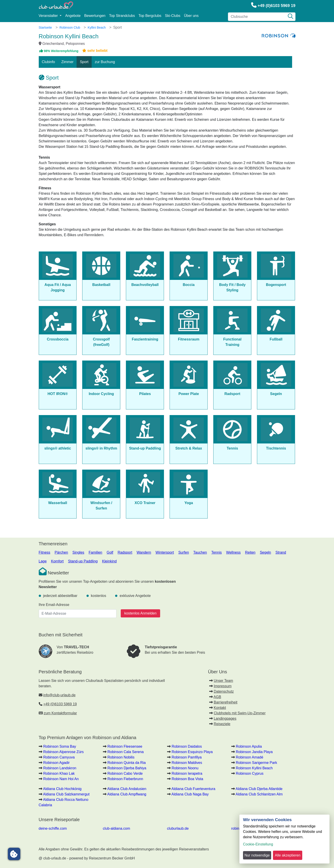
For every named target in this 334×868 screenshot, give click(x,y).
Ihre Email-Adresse (54, 605)
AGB (217, 697)
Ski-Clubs (173, 16)
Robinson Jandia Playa (254, 752)
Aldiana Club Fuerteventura (193, 789)
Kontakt (220, 708)
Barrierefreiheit (226, 702)
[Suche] (291, 17)
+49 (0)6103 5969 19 (277, 6)
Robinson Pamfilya (187, 757)
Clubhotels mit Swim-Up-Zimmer (240, 713)
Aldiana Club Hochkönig (62, 789)
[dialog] (284, 839)
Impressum (223, 686)
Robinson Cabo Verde (125, 773)
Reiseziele (222, 724)
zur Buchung (105, 62)
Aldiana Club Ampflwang (127, 794)
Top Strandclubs (122, 16)
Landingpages (225, 718)
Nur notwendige (257, 855)
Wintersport (165, 552)
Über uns (191, 16)
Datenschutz (224, 691)
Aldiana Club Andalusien (127, 789)
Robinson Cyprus (250, 773)
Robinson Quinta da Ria (127, 763)
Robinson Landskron (60, 768)
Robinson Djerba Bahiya (127, 768)
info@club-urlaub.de (59, 695)
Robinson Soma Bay (60, 746)
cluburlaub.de (178, 828)
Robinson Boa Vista (187, 779)
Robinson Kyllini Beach (254, 768)
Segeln (266, 552)
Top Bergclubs (150, 16)
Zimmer (67, 62)
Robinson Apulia (249, 746)
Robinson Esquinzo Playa (192, 752)
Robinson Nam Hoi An (61, 779)
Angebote (73, 16)
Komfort (57, 561)
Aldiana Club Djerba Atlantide (259, 789)
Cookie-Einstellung (258, 844)
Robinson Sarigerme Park (256, 763)
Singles (78, 552)
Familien (95, 552)
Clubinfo (49, 62)
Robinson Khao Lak (59, 773)
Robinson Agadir (56, 763)
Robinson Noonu (185, 768)
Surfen (184, 552)
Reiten (250, 552)
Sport (84, 62)
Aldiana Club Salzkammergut (66, 794)
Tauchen (200, 552)
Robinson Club (70, 27)
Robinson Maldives (187, 763)
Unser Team (223, 681)
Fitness (45, 552)
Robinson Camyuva (59, 757)
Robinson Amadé (250, 757)
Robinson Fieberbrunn (125, 779)
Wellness (233, 552)
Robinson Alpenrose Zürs (64, 752)
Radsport (125, 552)
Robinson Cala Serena (126, 752)
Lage (43, 561)
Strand (281, 552)
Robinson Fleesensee (125, 746)
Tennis (216, 552)
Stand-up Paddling (83, 561)
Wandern (144, 552)
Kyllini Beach (97, 27)
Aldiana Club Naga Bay (190, 794)
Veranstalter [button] (49, 16)
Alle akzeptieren (288, 855)
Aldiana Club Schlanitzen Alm (259, 794)
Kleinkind (109, 561)
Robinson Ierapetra (187, 773)
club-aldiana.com (117, 828)
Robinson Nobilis (121, 757)
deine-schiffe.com (53, 828)
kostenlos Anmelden (140, 613)
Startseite (45, 27)
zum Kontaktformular (60, 713)
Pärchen (61, 552)
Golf (110, 552)
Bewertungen (95, 16)
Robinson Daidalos (187, 746)
